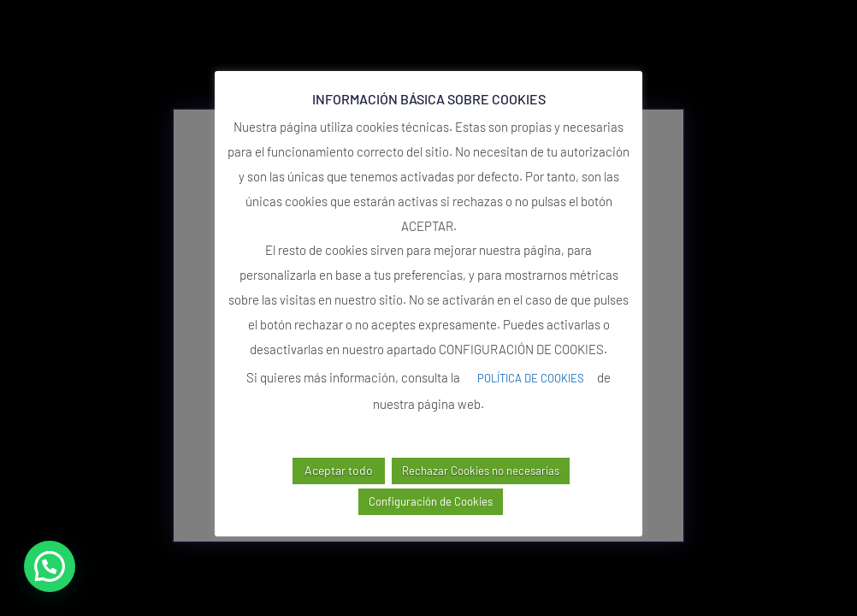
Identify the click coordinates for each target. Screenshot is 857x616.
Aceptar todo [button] (339, 470)
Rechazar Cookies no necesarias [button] (481, 471)
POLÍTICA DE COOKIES (531, 378)
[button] (50, 566)
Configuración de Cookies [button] (431, 501)
